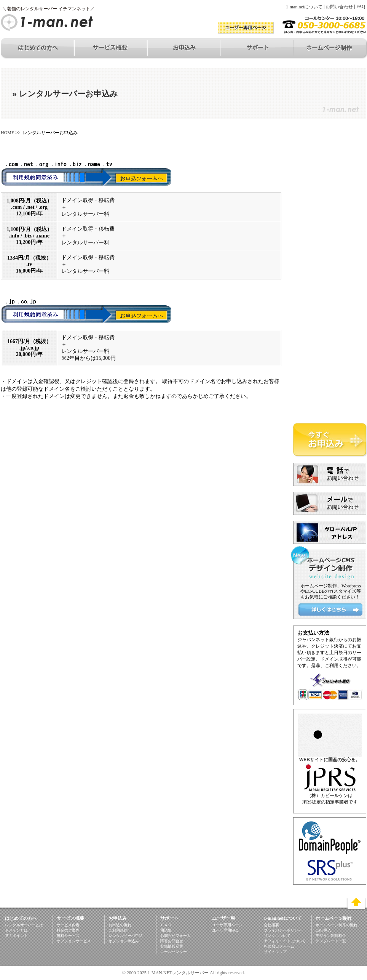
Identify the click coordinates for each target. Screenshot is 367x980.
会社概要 (271, 925)
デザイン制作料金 (331, 936)
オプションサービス (74, 941)
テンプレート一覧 (331, 941)
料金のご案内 (68, 930)
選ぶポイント (16, 936)
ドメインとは (16, 930)
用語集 (166, 930)
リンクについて (277, 936)
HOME (7, 133)
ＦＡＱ (166, 925)
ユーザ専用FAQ (225, 930)
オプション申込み (124, 941)
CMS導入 (323, 930)
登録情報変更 (172, 946)
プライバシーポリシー (283, 930)
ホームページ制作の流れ (337, 925)
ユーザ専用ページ (227, 925)
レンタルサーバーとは (24, 925)
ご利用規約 (118, 930)
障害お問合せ (172, 941)
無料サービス (68, 936)
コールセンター (174, 952)
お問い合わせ (339, 7)
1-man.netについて (304, 7)
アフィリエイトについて (285, 941)
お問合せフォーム (176, 936)
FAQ (361, 6)
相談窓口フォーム (279, 946)
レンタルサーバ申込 (126, 936)
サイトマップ (275, 952)
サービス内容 (68, 925)
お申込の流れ (120, 925)
